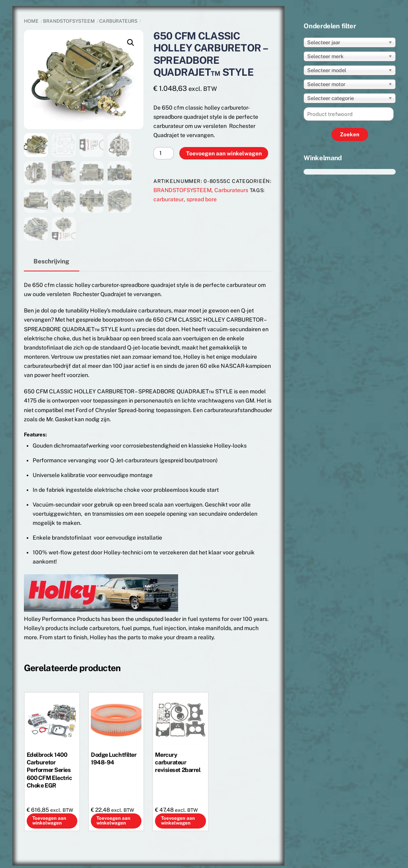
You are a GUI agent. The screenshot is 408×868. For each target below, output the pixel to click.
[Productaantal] (164, 153)
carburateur (169, 199)
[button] (131, 43)
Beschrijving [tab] (51, 261)
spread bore (202, 199)
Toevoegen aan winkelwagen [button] (49, 821)
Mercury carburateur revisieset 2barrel (178, 763)
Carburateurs (118, 21)
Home (31, 21)
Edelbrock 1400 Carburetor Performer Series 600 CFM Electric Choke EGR (49, 770)
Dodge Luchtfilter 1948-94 (114, 759)
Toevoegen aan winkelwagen (224, 153)
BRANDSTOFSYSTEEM (69, 21)
